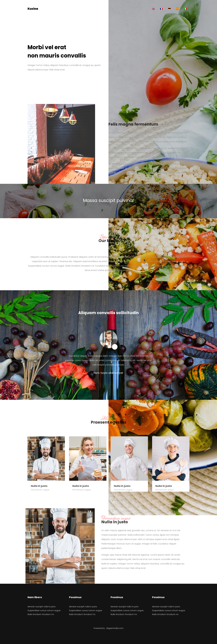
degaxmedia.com (115, 628)
